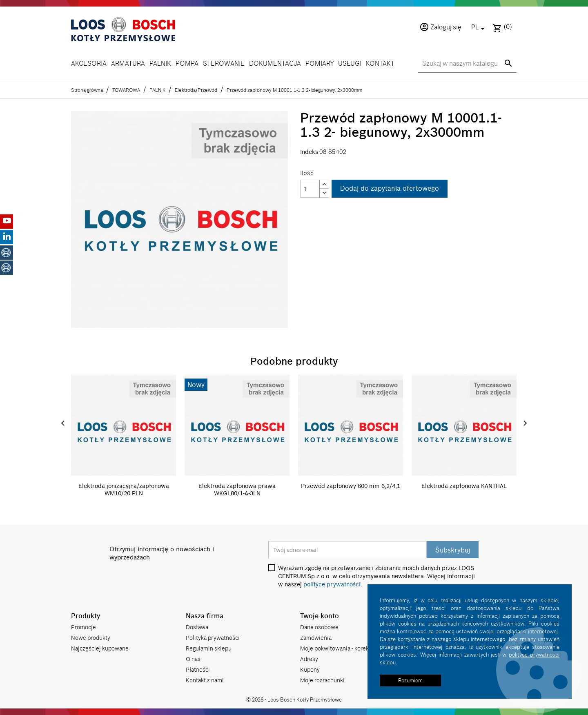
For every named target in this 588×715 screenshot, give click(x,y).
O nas (193, 659)
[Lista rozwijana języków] (479, 28)
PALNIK (160, 64)
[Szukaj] (467, 64)
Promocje (84, 627)
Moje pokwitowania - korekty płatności (349, 648)
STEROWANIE (224, 64)
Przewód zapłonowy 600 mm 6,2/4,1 (351, 486)
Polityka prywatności (213, 638)
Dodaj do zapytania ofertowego (390, 189)
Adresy (309, 659)
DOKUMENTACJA (275, 64)
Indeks (309, 152)
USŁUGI (350, 64)
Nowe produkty (91, 638)
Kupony (310, 669)
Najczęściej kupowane (100, 648)
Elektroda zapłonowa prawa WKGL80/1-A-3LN (237, 490)
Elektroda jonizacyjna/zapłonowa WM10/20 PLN (124, 490)
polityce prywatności (332, 584)
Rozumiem (410, 680)
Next (525, 423)
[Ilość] (310, 189)
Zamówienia (316, 638)
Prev (63, 423)
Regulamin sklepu (209, 648)
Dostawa (197, 627)
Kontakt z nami (205, 680)
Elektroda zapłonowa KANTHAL (464, 486)
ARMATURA (128, 64)
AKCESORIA (89, 64)
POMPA (187, 64)
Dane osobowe (319, 627)
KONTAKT (380, 64)
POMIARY (320, 64)
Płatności (198, 669)
